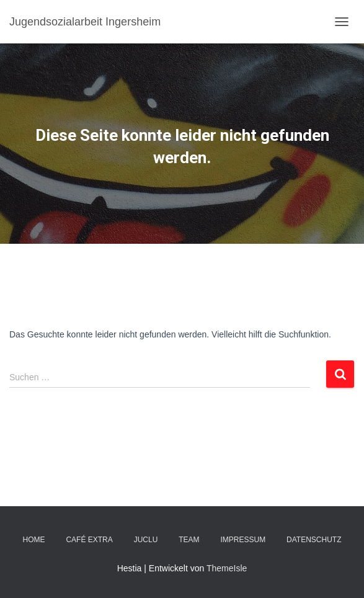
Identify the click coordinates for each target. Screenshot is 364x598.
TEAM (189, 540)
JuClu (146, 540)
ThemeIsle (227, 568)
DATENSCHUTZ (314, 540)
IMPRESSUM (243, 540)
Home (34, 540)
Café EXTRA (89, 540)
